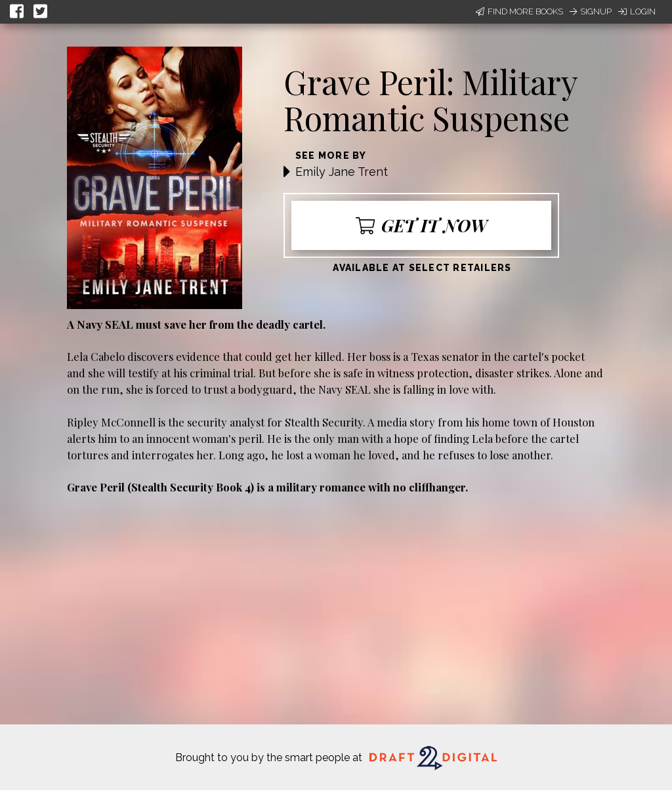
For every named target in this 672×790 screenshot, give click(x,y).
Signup (591, 11)
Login (637, 11)
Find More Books (519, 11)
